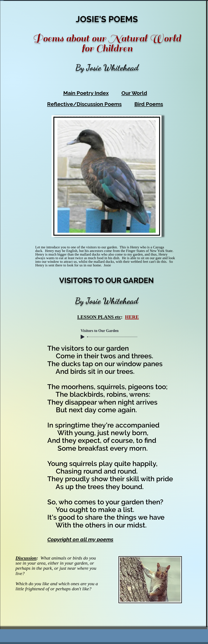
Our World (134, 93)
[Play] (83, 337)
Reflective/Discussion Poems (84, 104)
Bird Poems (149, 104)
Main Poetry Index (86, 93)
